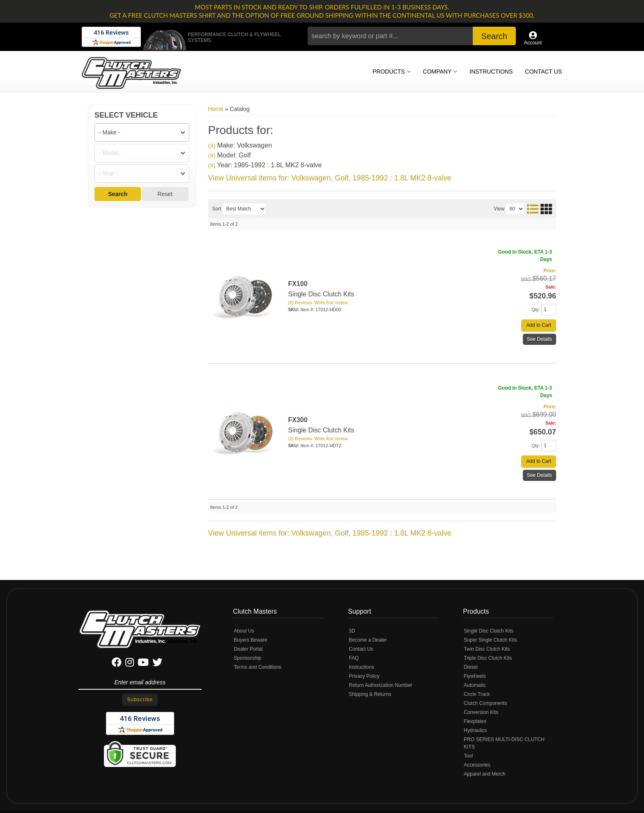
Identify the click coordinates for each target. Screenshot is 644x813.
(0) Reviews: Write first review (318, 303)
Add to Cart (539, 325)
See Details (539, 339)
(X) (212, 146)
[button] (412, 36)
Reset (165, 194)
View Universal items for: (330, 178)
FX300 (298, 420)
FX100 (298, 284)
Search (118, 194)
